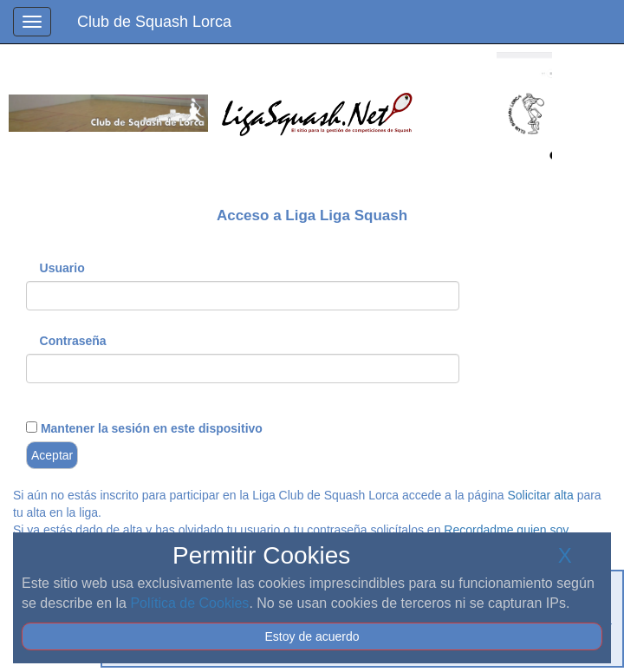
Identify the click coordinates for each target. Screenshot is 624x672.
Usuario (62, 268)
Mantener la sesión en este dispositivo (150, 428)
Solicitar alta (540, 495)
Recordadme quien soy (506, 530)
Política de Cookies (189, 603)
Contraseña (73, 341)
